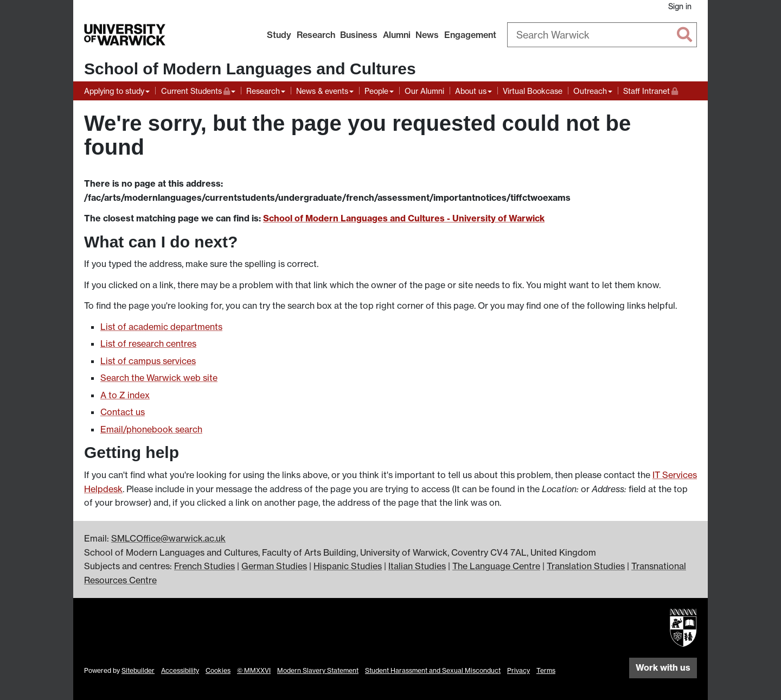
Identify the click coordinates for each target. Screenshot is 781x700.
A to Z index (125, 395)
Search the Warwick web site (159, 378)
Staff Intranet (651, 90)
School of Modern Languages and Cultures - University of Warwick (404, 218)
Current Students (198, 90)
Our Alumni (424, 91)
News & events (322, 91)
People (376, 91)
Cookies (218, 670)
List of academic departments (161, 327)
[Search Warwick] (602, 35)
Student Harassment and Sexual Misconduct (433, 670)
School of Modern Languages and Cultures (250, 69)
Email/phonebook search (151, 429)
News (427, 35)
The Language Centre (496, 566)
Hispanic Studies (348, 566)
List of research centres (148, 343)
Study (279, 35)
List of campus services (148, 361)
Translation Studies (586, 566)
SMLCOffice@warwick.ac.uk (168, 538)
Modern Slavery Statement (318, 670)
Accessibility (180, 670)
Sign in (680, 6)
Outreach (590, 91)
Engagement (470, 35)
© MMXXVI (254, 670)
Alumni (397, 35)
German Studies (274, 566)
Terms (546, 670)
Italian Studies (417, 566)
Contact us (123, 412)
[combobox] (602, 35)
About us (471, 91)
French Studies (204, 566)
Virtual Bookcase (533, 91)
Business (359, 35)
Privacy (518, 670)
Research (316, 35)
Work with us (663, 667)
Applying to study (114, 91)
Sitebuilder (138, 670)
